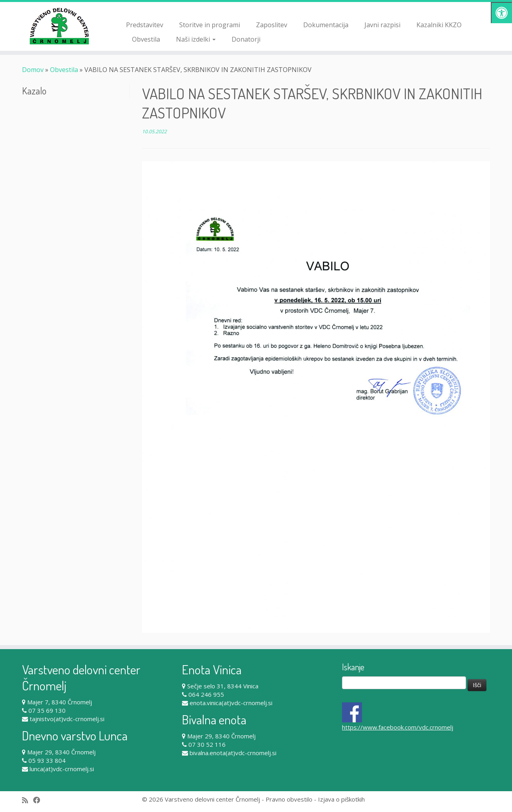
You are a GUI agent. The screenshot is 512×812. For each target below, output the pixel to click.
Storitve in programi (210, 25)
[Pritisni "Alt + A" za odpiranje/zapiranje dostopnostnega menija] (501, 13)
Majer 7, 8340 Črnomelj (60, 702)
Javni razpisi (382, 25)
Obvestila (146, 39)
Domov (33, 70)
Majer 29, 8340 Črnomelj (61, 752)
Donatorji (246, 39)
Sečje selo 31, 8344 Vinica (223, 686)
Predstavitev (145, 25)
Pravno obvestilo (289, 799)
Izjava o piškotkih (341, 799)
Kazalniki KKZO (439, 25)
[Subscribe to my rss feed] (28, 800)
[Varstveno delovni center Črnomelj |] (59, 26)
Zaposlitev (272, 25)
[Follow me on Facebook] (39, 800)
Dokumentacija (326, 25)
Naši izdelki (196, 39)
